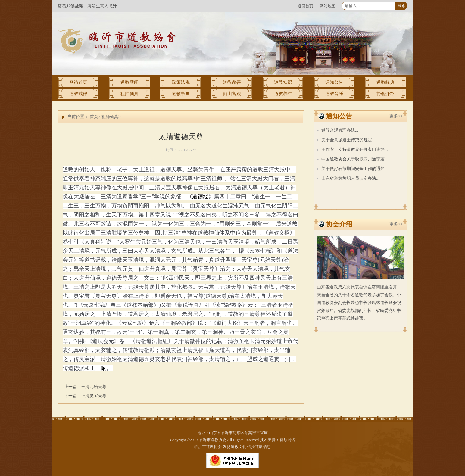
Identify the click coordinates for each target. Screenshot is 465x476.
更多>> (396, 116)
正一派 (98, 368)
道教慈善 (232, 82)
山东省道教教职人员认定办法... (350, 178)
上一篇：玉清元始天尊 (85, 387)
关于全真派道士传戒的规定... (348, 140)
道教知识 (283, 82)
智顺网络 (287, 440)
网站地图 (328, 6)
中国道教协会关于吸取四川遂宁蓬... (355, 159)
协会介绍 (385, 94)
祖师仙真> (111, 117)
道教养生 (283, 94)
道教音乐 (334, 94)
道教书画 (181, 94)
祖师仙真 (130, 94)
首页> (95, 117)
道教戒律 (78, 94)
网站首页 (78, 82)
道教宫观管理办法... (340, 130)
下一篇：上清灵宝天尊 (85, 396)
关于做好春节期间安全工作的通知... (355, 169)
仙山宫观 (232, 94)
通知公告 (334, 82)
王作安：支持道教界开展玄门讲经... (355, 149)
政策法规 (181, 82)
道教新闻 (130, 82)
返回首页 (305, 6)
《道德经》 (200, 197)
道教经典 (385, 82)
